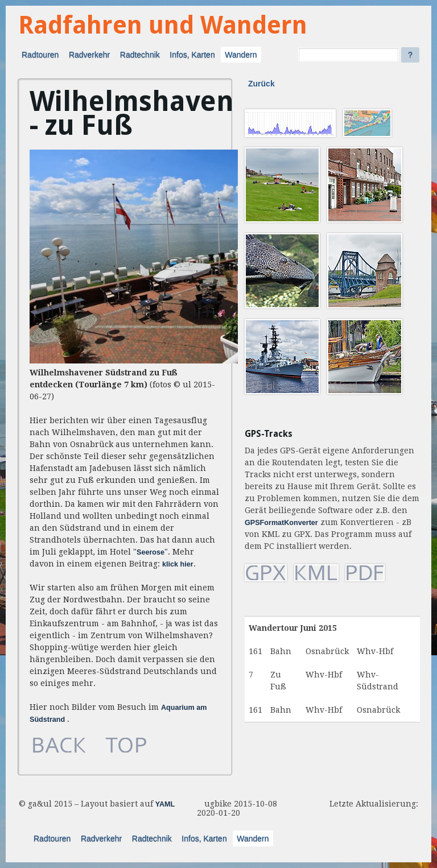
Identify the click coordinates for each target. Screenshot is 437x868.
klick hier (178, 564)
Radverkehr (89, 55)
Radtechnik (140, 55)
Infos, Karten (192, 55)
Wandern (241, 55)
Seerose (151, 552)
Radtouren (40, 55)
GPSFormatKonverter (281, 523)
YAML (165, 804)
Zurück (261, 84)
